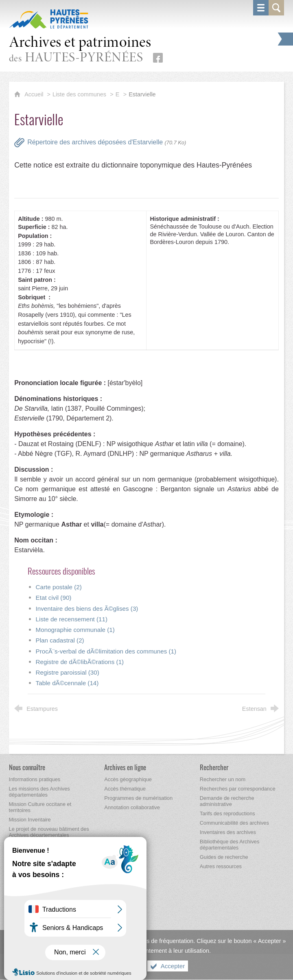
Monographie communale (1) (75, 630)
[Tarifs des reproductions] (227, 813)
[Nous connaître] (27, 767)
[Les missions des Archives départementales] (39, 792)
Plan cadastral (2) (60, 640)
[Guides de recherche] (224, 857)
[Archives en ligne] (125, 767)
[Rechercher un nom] (223, 779)
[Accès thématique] (125, 789)
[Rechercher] (214, 767)
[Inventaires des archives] (228, 832)
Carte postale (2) (59, 587)
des (80, 50)
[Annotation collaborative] (132, 807)
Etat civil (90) (54, 598)
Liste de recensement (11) (72, 619)
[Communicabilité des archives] (234, 823)
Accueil (35, 94)
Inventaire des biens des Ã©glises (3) (87, 609)
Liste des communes (79, 94)
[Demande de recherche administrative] (227, 801)
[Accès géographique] (128, 779)
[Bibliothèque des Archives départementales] (230, 845)
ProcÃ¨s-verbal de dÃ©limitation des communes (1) (106, 651)
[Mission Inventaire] (30, 820)
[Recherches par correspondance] (238, 789)
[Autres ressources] (221, 866)
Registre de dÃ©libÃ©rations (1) (80, 662)
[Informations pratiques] (35, 779)
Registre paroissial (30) (68, 672)
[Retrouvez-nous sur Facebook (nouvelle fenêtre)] (158, 58)
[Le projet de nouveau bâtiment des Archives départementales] (49, 832)
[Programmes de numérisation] (138, 798)
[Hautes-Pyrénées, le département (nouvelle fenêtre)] (49, 19)
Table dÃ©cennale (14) (67, 683)
